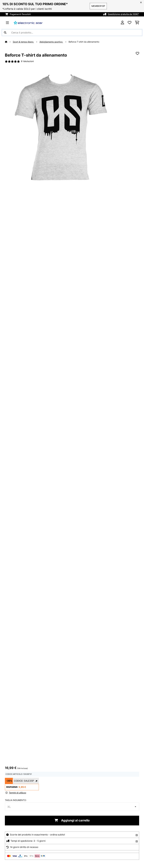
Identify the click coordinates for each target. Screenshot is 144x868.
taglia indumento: (16, 800)
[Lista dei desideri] (130, 23)
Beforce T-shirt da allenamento (84, 42)
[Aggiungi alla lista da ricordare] (137, 53)
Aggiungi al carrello (72, 820)
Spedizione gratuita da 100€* (123, 14)
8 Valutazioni (27, 61)
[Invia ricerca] (5, 33)
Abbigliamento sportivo (51, 42)
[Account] (122, 23)
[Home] (9, 42)
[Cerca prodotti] (72, 33)
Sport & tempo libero (23, 42)
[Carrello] (137, 23)
